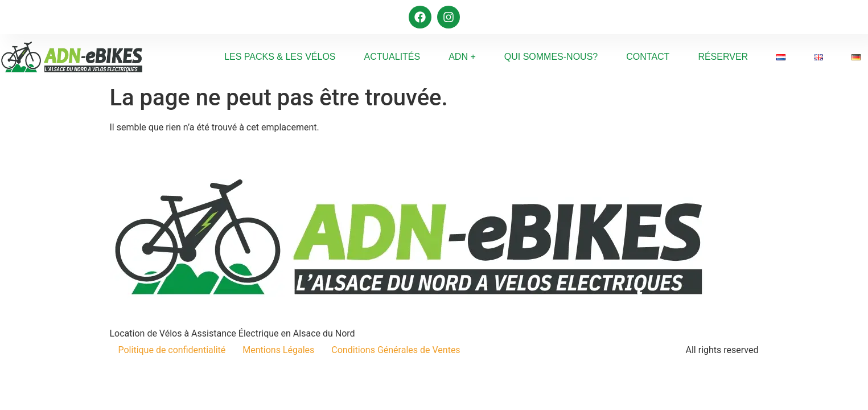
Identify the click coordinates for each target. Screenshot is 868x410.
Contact (648, 57)
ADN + (462, 57)
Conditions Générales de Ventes (396, 350)
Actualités (392, 57)
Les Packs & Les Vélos (280, 57)
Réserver (723, 57)
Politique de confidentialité (172, 350)
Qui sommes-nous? (551, 57)
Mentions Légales (278, 350)
